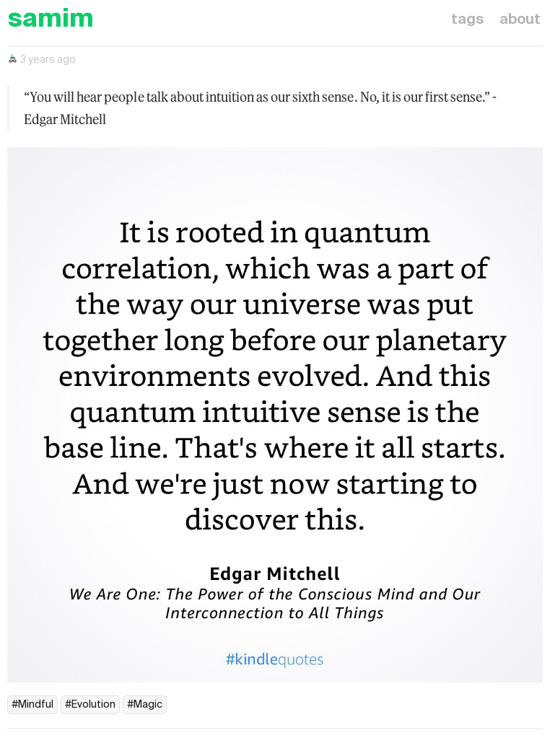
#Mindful (32, 705)
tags (467, 20)
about (520, 20)
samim (51, 20)
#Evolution (90, 705)
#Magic (145, 705)
